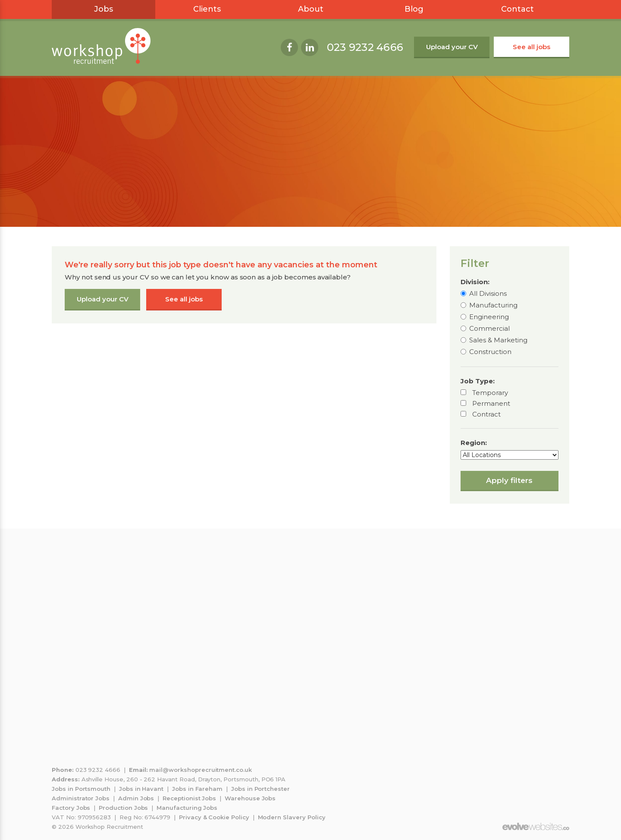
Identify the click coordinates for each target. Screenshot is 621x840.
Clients (207, 9)
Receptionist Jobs (189, 798)
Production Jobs (123, 808)
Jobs (103, 9)
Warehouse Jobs (250, 798)
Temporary (490, 393)
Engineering (489, 317)
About (311, 9)
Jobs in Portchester (260, 789)
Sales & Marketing (498, 340)
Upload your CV (452, 47)
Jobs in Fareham (197, 789)
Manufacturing (493, 305)
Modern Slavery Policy (292, 817)
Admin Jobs (136, 798)
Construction (490, 352)
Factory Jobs (71, 808)
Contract (486, 414)
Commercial (489, 328)
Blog (414, 9)
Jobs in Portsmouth (81, 789)
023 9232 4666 (365, 47)
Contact (517, 9)
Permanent (491, 403)
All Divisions (488, 293)
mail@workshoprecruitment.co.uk (201, 770)
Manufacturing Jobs (187, 808)
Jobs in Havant (141, 789)
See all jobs (532, 47)
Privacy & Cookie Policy (214, 817)
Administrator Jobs (81, 798)
